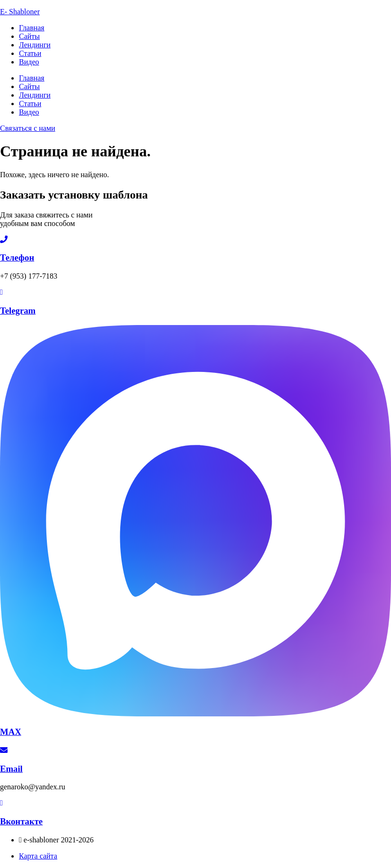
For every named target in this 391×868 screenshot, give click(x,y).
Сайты (29, 36)
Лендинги (35, 45)
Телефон (17, 258)
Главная (32, 28)
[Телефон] (4, 240)
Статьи (30, 53)
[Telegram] (1, 292)
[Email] (4, 750)
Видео (29, 62)
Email (11, 769)
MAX (11, 732)
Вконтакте (21, 821)
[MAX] (195, 714)
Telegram (18, 311)
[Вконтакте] (1, 803)
